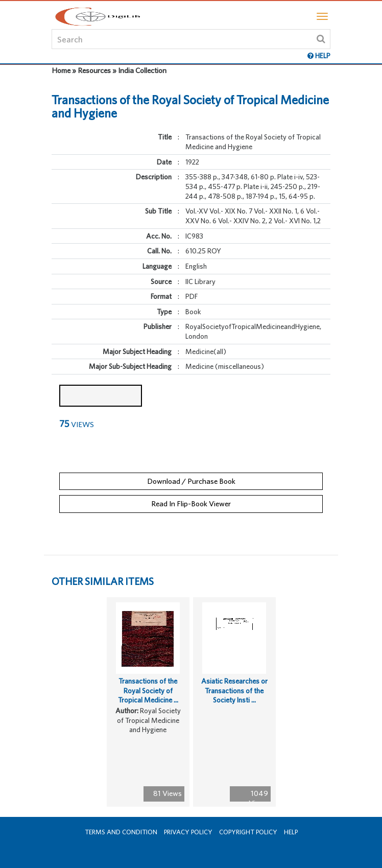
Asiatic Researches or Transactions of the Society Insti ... (234, 690)
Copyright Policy (248, 832)
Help (291, 832)
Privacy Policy (188, 832)
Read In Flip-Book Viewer (191, 503)
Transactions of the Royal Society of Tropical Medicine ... (148, 690)
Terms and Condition (121, 832)
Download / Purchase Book (191, 481)
